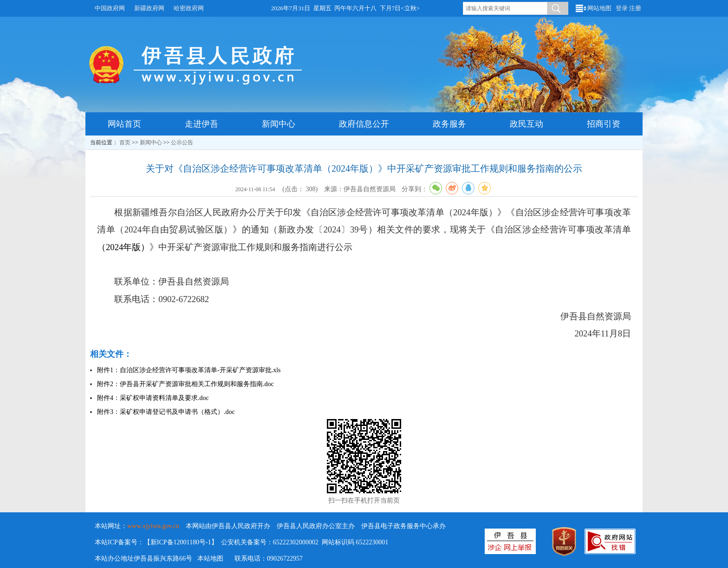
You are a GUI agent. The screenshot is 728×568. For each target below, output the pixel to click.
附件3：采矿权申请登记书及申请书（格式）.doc (166, 412)
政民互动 (526, 124)
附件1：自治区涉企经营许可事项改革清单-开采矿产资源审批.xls (189, 370)
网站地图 (599, 8)
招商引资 (604, 124)
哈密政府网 (189, 8)
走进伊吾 (201, 124)
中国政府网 (110, 8)
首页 (125, 142)
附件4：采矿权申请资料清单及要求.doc (153, 398)
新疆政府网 (149, 8)
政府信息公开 (364, 124)
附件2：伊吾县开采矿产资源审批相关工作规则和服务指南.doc (185, 384)
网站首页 (124, 124)
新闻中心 (279, 124)
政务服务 (449, 124)
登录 (622, 8)
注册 (635, 8)
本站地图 (210, 558)
